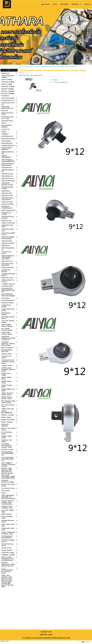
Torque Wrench (30, 67)
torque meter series (28, 75)
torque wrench (38, 75)
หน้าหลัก (22, 67)
